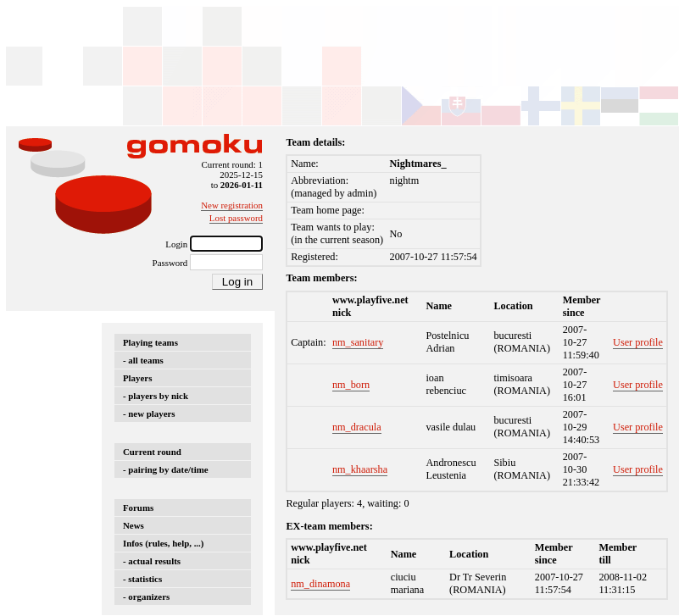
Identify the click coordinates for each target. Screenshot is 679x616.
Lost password (236, 218)
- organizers (146, 597)
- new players (149, 413)
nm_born (351, 385)
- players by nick (156, 396)
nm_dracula (357, 427)
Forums (138, 508)
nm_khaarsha (360, 469)
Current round (152, 452)
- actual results (152, 561)
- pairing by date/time (166, 469)
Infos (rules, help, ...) (163, 543)
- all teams (143, 360)
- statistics (142, 579)
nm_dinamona (320, 584)
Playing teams (150, 342)
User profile (638, 342)
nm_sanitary (358, 342)
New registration (232, 205)
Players (137, 378)
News (134, 525)
